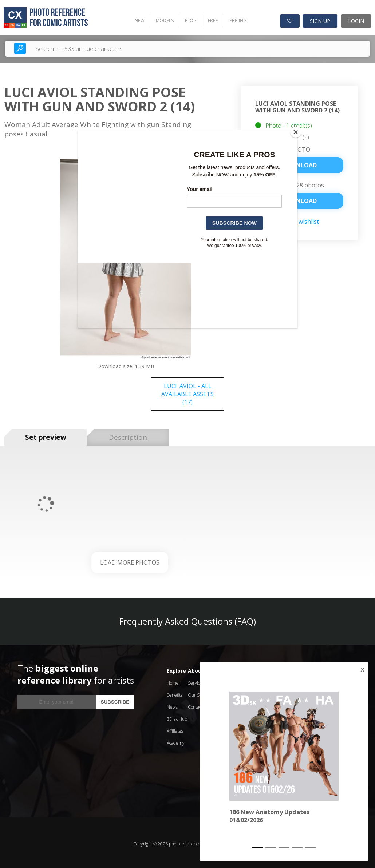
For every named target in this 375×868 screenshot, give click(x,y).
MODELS (160, 18)
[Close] (296, 132)
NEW (135, 18)
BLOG (186, 18)
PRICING (233, 18)
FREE (208, 18)
